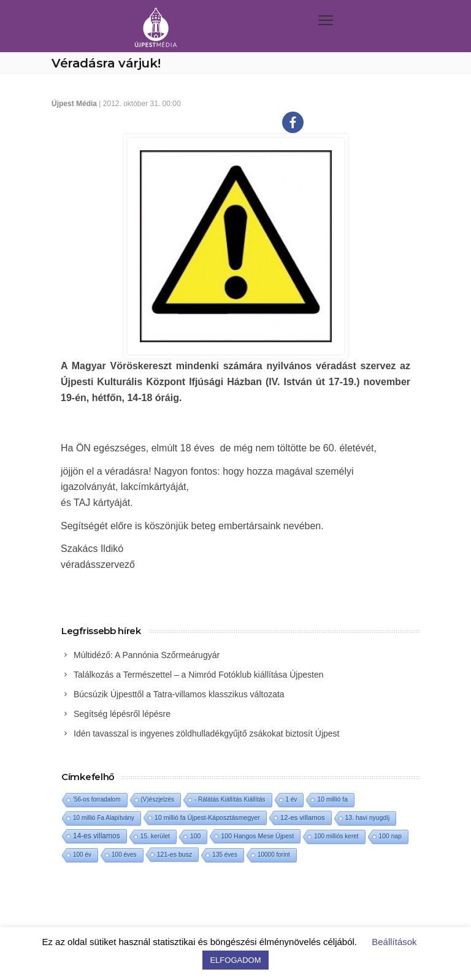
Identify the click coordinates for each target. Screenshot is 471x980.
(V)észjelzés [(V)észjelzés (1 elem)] (158, 799)
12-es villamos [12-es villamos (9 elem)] (303, 817)
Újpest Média (74, 104)
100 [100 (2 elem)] (195, 836)
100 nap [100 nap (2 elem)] (390, 836)
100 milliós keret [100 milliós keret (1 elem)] (336, 836)
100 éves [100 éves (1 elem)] (124, 855)
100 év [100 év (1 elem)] (82, 855)
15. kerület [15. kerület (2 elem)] (155, 836)
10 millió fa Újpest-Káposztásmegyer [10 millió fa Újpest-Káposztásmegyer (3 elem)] (207, 817)
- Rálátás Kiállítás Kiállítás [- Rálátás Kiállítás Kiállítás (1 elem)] (230, 799)
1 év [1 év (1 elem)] (292, 799)
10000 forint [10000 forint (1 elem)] (274, 855)
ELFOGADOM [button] (235, 960)
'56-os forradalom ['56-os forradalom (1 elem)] (97, 799)
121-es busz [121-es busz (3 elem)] (175, 854)
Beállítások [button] (394, 942)
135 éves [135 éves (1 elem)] (225, 855)
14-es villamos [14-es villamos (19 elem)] (97, 836)
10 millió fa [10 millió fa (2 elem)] (332, 799)
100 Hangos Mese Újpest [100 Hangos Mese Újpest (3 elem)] (257, 836)
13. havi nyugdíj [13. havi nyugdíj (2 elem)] (368, 818)
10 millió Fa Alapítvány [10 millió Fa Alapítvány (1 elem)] (104, 818)
